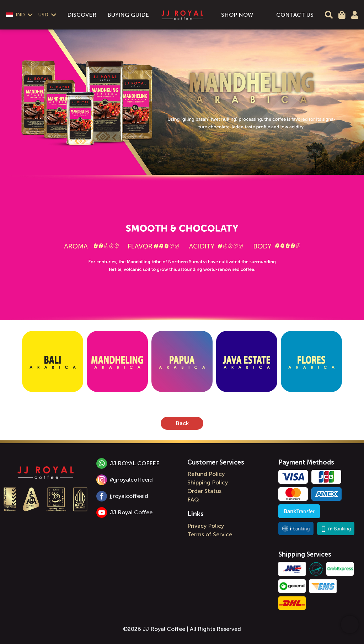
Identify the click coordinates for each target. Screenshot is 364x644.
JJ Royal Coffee (124, 512)
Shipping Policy (208, 482)
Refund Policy (206, 474)
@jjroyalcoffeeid (125, 480)
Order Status (204, 491)
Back (182, 423)
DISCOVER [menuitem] (82, 15)
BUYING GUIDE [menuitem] (128, 15)
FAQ (193, 500)
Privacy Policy (206, 526)
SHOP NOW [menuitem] (237, 15)
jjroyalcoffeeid (122, 496)
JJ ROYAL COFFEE (128, 463)
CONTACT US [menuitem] (295, 15)
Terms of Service (210, 534)
